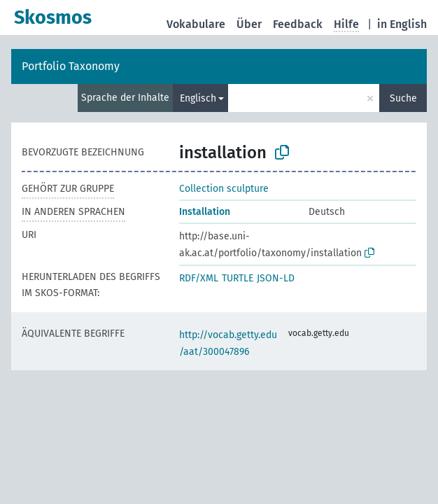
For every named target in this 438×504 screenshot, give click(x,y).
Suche (403, 98)
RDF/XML (199, 278)
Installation (205, 212)
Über (249, 24)
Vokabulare (196, 24)
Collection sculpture (224, 189)
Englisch (198, 98)
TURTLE (238, 278)
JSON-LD (276, 278)
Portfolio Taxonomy (71, 66)
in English (402, 24)
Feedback (298, 24)
